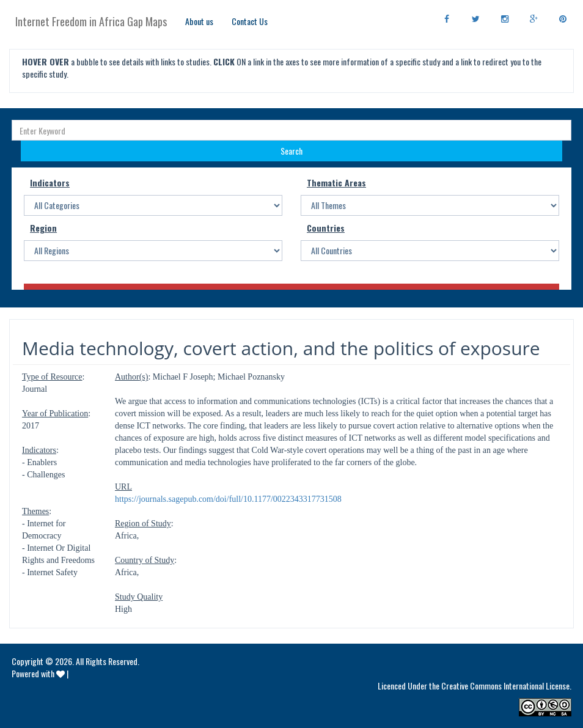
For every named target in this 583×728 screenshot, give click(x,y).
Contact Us (250, 21)
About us (199, 21)
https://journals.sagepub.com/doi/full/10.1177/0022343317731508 (228, 499)
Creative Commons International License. (506, 686)
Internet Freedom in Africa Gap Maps (91, 21)
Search (291, 151)
